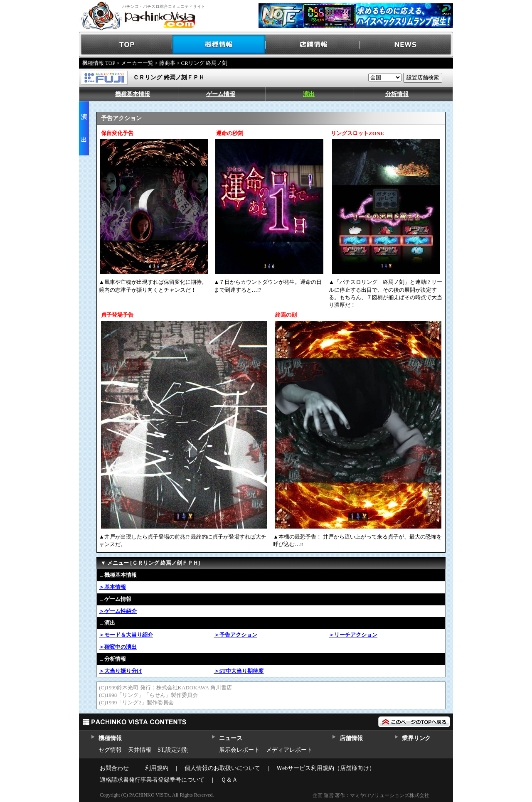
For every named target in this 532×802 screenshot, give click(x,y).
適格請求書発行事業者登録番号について (152, 780)
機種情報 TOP (99, 63)
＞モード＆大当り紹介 (126, 635)
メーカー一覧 (137, 63)
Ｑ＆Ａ (229, 780)
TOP (126, 45)
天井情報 (140, 750)
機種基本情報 (133, 94)
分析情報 (397, 94)
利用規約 (157, 768)
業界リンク (416, 738)
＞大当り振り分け (121, 671)
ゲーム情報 (221, 94)
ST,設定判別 (173, 750)
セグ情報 (110, 750)
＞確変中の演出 (118, 647)
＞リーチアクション (353, 635)
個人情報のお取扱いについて (222, 768)
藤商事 (167, 63)
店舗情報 (313, 45)
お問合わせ (114, 768)
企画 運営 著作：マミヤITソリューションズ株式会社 (371, 795)
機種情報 (219, 45)
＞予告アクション (236, 635)
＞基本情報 (112, 587)
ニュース (230, 738)
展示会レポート (239, 750)
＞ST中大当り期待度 (239, 671)
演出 (309, 94)
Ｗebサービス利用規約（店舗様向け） (326, 768)
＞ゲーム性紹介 (118, 611)
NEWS (406, 45)
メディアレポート (289, 750)
